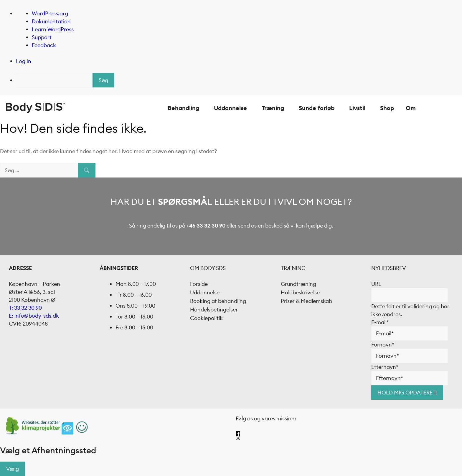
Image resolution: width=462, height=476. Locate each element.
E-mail (380, 322)
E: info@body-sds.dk (34, 316)
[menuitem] (239, 80)
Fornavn (383, 345)
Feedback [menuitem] (44, 45)
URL (376, 284)
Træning (273, 108)
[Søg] (87, 170)
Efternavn (385, 367)
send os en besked (260, 226)
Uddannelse (230, 108)
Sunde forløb (317, 108)
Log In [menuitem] (24, 61)
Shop (387, 108)
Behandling (183, 108)
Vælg (13, 469)
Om (411, 108)
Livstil (357, 108)
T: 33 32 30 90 (25, 308)
